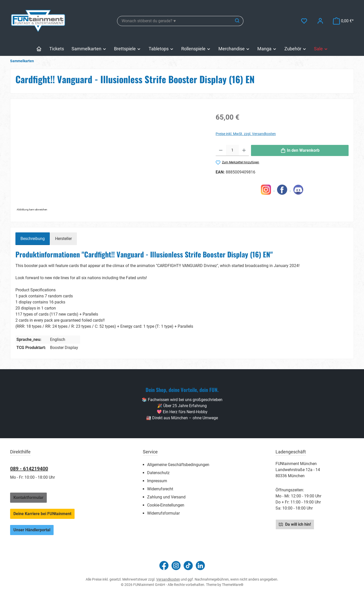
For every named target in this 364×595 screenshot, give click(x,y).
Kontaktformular (28, 498)
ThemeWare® (233, 585)
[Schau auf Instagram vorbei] (176, 566)
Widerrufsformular (163, 513)
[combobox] (174, 21)
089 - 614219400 (29, 469)
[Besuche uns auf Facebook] (164, 566)
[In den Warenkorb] (300, 150)
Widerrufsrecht (160, 489)
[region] (110, 158)
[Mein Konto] (320, 21)
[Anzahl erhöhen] (244, 150)
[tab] (33, 239)
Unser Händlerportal (32, 530)
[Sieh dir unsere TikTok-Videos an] (188, 566)
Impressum (157, 481)
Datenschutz (158, 473)
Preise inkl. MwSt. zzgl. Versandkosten (246, 134)
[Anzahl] (232, 150)
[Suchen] (237, 21)
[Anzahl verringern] (221, 150)
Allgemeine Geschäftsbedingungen (178, 465)
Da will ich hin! (295, 524)
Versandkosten (168, 579)
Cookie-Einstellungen (166, 505)
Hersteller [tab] (63, 239)
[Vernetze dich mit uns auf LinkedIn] (200, 566)
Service (150, 452)
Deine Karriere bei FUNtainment (42, 514)
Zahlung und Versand (166, 497)
